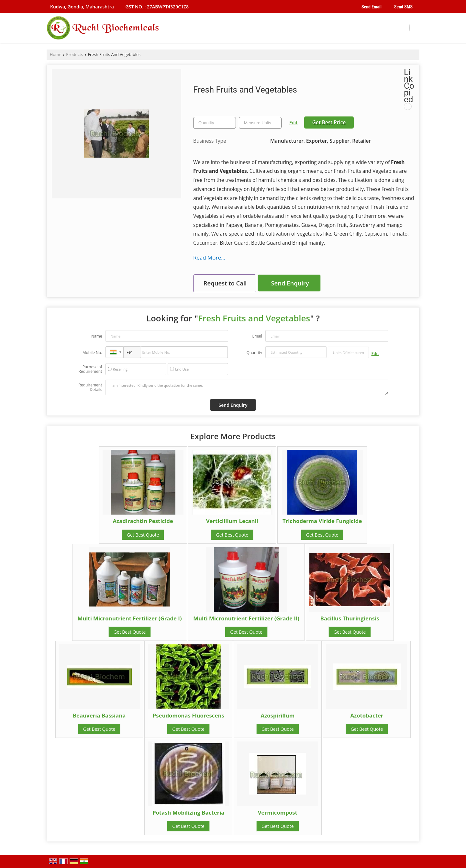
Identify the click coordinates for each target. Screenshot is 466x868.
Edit (294, 122)
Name (97, 336)
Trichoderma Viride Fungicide (322, 521)
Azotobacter (367, 715)
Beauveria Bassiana (99, 715)
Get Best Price (329, 122)
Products (74, 55)
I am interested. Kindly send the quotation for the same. (247, 387)
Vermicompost (278, 812)
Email (257, 336)
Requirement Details (90, 387)
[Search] (410, 28)
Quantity (254, 353)
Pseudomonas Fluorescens (189, 715)
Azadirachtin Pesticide (143, 521)
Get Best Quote (143, 535)
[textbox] (260, 123)
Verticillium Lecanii (232, 521)
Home (56, 55)
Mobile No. (92, 353)
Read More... (209, 257)
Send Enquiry (290, 283)
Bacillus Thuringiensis (350, 618)
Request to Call (225, 283)
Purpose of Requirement (90, 369)
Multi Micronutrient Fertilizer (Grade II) (246, 618)
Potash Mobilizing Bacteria (189, 812)
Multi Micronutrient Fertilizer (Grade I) (129, 618)
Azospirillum (277, 715)
